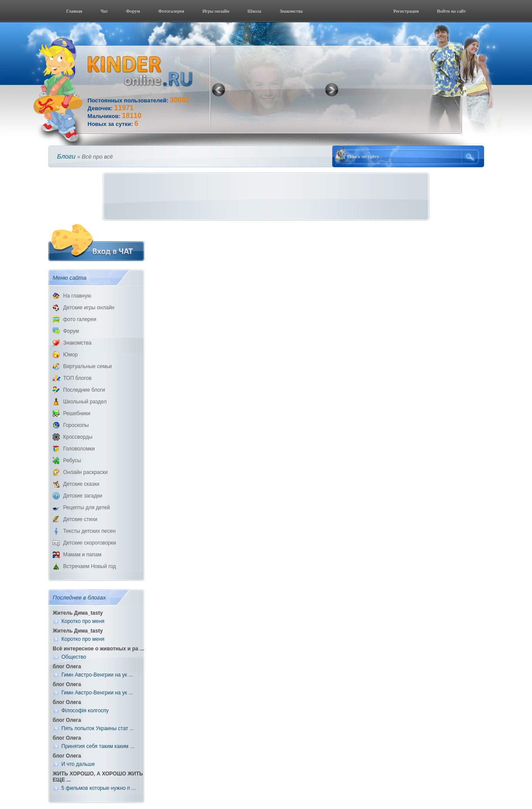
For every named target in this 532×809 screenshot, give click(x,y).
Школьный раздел (85, 402)
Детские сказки (81, 484)
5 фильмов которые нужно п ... (99, 788)
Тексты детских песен (89, 531)
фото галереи (80, 319)
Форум (133, 11)
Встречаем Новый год (90, 566)
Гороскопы (76, 425)
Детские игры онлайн (89, 308)
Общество (74, 657)
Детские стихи (80, 519)
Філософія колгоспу (85, 711)
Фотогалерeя (171, 11)
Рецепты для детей (86, 508)
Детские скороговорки (89, 543)
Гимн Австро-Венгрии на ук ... (97, 675)
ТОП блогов (77, 378)
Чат (104, 11)
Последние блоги (84, 390)
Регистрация (406, 11)
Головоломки (79, 449)
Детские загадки (83, 496)
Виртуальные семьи (88, 366)
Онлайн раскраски (85, 472)
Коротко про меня (83, 621)
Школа (255, 11)
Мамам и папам (82, 555)
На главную (77, 296)
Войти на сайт (451, 11)
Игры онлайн (216, 11)
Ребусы (72, 460)
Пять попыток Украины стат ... (98, 728)
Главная (74, 11)
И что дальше (78, 764)
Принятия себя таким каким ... (98, 746)
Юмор (71, 355)
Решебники (77, 413)
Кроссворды (78, 437)
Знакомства (291, 11)
